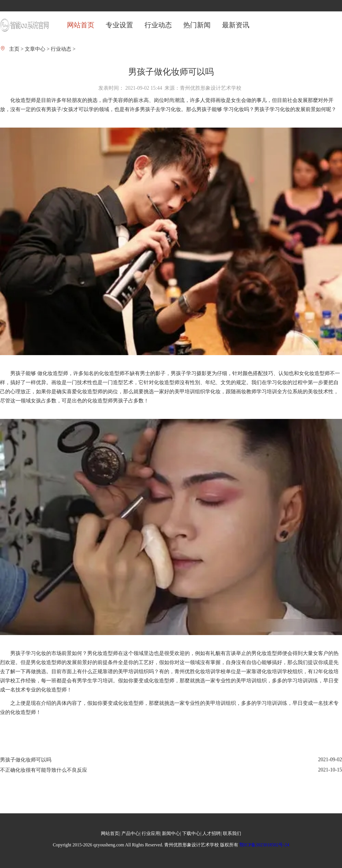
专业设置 (119, 25)
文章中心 (35, 49)
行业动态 (158, 25)
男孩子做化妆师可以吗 (26, 760)
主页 (14, 49)
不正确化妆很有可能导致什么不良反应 (44, 770)
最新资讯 (236, 25)
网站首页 (81, 25)
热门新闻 (197, 25)
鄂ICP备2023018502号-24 (264, 845)
